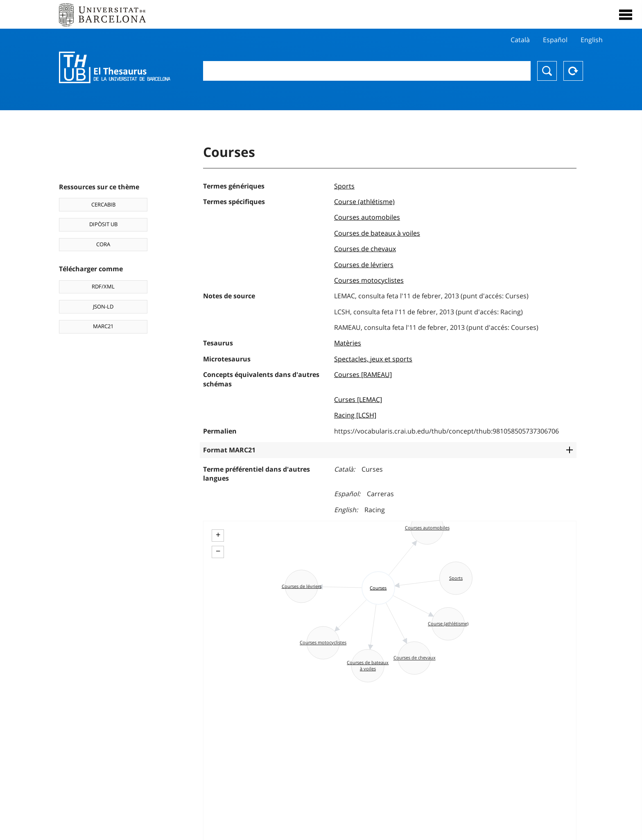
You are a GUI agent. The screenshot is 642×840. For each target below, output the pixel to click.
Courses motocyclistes (369, 280)
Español (555, 40)
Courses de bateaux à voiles (377, 233)
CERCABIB (103, 204)
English (592, 40)
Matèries (348, 343)
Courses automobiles (367, 217)
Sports (344, 186)
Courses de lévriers (364, 265)
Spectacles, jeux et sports (373, 359)
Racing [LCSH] (355, 415)
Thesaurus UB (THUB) (115, 68)
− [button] (218, 551)
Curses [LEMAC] (358, 400)
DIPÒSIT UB (103, 224)
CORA (103, 244)
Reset (573, 71)
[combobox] (367, 71)
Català (520, 40)
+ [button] (218, 535)
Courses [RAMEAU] (363, 375)
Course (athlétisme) (364, 202)
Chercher (547, 71)
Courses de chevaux (365, 249)
